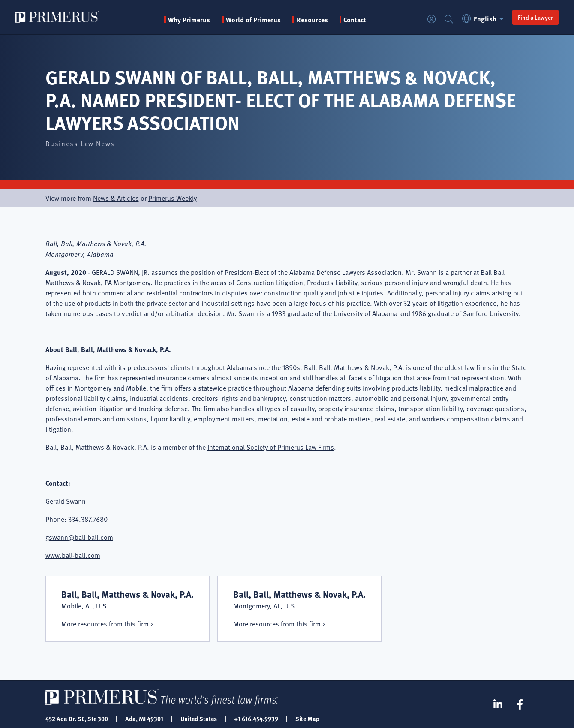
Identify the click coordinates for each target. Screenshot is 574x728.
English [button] (484, 19)
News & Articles (116, 198)
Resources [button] (312, 20)
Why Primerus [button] (189, 20)
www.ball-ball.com (73, 555)
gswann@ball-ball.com (79, 537)
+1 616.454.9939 (256, 719)
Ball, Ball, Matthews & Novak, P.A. (96, 243)
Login (432, 20)
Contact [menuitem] (355, 20)
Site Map (307, 719)
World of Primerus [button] (253, 20)
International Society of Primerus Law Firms (271, 447)
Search (449, 20)
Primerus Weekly (173, 198)
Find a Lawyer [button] (535, 17)
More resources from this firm (105, 624)
